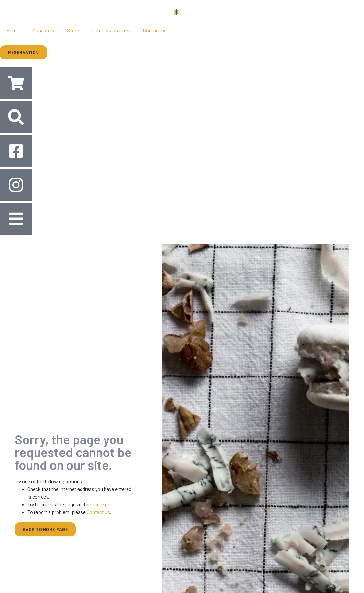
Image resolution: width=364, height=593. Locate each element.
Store (73, 30)
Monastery (43, 30)
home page (104, 504)
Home (13, 30)
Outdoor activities (111, 30)
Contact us (155, 30)
